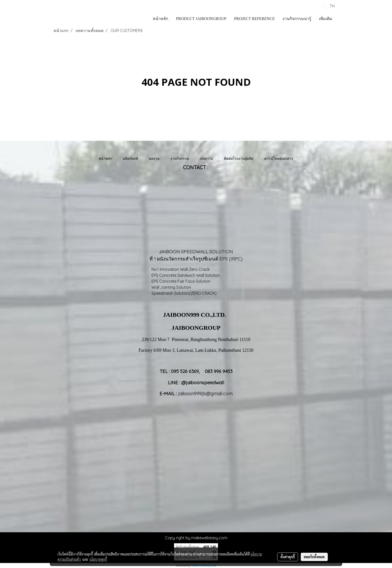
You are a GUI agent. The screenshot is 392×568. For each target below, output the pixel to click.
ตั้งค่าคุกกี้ (288, 557)
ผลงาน (154, 158)
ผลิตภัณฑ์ (130, 158)
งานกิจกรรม (180, 158)
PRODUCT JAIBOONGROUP (201, 19)
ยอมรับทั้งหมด (314, 557)
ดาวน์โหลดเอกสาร (279, 158)
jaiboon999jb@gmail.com (205, 393)
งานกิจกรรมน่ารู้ (297, 19)
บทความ (206, 158)
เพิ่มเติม (326, 19)
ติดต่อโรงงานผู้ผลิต (239, 158)
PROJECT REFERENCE (254, 19)
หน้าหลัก (160, 19)
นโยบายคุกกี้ (98, 559)
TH (329, 6)
